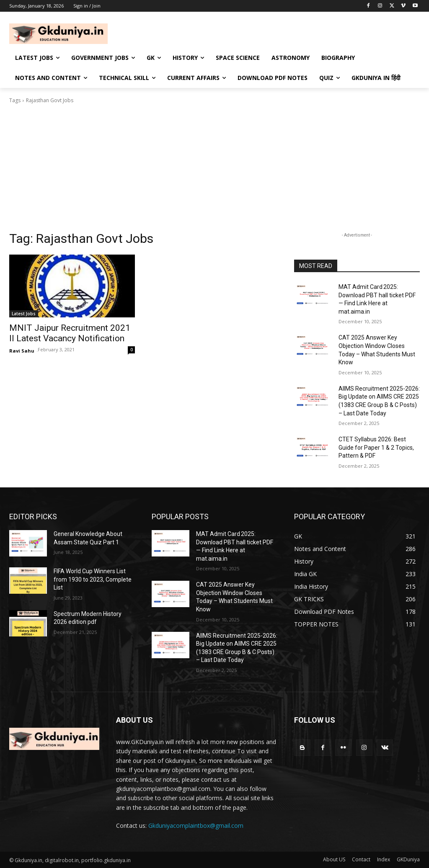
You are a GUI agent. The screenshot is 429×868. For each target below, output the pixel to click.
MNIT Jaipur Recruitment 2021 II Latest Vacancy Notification (70, 333)
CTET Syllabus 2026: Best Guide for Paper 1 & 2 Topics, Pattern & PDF (376, 447)
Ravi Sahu (22, 351)
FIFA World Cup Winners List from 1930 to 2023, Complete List (93, 579)
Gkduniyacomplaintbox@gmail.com (196, 826)
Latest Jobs (24, 314)
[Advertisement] (214, 167)
